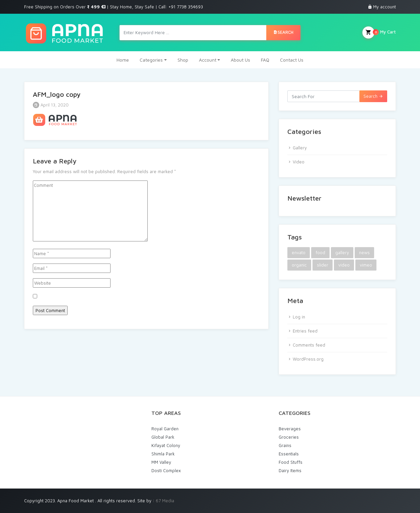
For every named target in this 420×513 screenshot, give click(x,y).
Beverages (290, 429)
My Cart (379, 32)
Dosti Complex (166, 470)
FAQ (265, 60)
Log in (299, 317)
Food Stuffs (291, 462)
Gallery (300, 148)
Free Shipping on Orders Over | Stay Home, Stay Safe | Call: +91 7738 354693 (114, 7)
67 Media (165, 501)
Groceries (289, 437)
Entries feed (305, 331)
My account (384, 7)
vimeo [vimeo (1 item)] (366, 265)
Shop (183, 60)
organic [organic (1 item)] (299, 265)
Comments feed (309, 345)
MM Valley (161, 462)
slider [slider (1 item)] (323, 265)
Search (283, 32)
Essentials (289, 454)
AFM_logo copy (57, 94)
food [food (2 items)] (320, 252)
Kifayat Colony (166, 445)
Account (208, 60)
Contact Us (292, 60)
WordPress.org (308, 359)
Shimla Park (163, 454)
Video (299, 162)
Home (123, 60)
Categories (151, 60)
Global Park (163, 437)
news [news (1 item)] (364, 252)
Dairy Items (290, 470)
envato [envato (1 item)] (299, 252)
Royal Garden (165, 429)
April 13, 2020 (51, 105)
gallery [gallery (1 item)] (342, 252)
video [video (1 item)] (344, 265)
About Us (240, 60)
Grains (285, 445)
